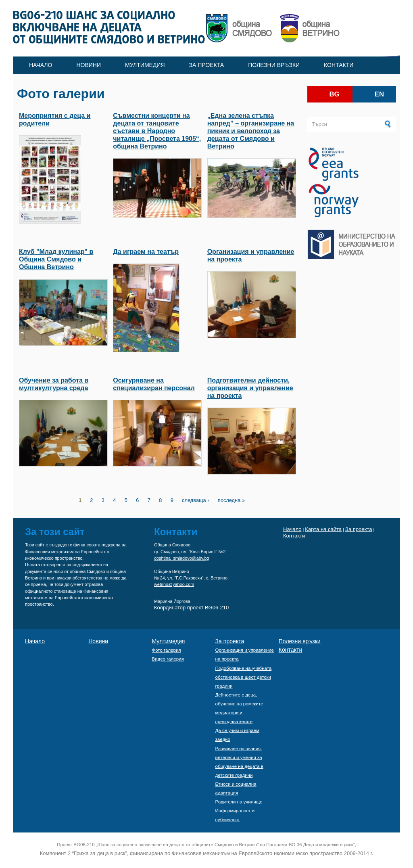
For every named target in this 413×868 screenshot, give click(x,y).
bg (335, 94)
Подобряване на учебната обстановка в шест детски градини (244, 677)
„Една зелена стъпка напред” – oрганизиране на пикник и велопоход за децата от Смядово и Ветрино (251, 131)
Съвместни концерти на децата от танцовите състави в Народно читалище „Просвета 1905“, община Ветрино (157, 131)
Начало (41, 65)
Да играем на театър (146, 252)
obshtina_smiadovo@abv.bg (182, 558)
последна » (231, 501)
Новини (89, 65)
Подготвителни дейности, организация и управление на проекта (250, 388)
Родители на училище (239, 802)
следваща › (195, 501)
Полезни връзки (274, 65)
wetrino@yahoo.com (174, 584)
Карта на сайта (323, 529)
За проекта (207, 65)
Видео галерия (168, 659)
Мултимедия (145, 65)
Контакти (339, 65)
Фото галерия (166, 650)
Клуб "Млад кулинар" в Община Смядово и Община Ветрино (56, 259)
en (379, 94)
